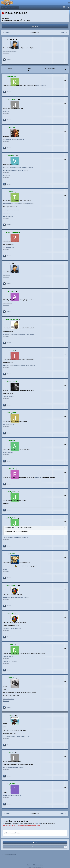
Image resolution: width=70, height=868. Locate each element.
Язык (29, 865)
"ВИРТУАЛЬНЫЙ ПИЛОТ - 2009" (21, 20)
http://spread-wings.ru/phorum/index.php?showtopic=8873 (19, 204)
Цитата (9, 60)
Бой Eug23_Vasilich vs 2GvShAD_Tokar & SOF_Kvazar (18, 167)
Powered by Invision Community (35, 867)
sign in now (38, 824)
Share (35, 843)
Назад (8, 33)
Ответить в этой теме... (12, 833)
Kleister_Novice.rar (41, 85)
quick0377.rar (38, 477)
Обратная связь (38, 865)
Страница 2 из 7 (35, 33)
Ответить (35, 26)
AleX (7, 18)
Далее (63, 33)
